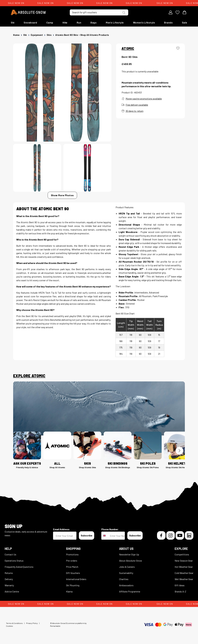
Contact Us (10, 554)
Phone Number (110, 529)
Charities (124, 579)
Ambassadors (126, 585)
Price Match (72, 567)
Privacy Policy (32, 623)
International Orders (76, 579)
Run (79, 22)
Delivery (9, 579)
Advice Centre (12, 591)
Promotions (72, 554)
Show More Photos (62, 195)
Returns (9, 573)
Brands (168, 22)
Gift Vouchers (73, 573)
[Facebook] (161, 535)
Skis (49, 35)
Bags (94, 22)
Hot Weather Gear (184, 567)
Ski (13, 22)
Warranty (9, 585)
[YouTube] (180, 535)
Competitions (182, 554)
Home (16, 35)
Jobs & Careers (127, 567)
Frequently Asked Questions (19, 567)
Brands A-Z (180, 591)
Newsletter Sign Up (129, 554)
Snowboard (30, 22)
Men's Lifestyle (115, 22)
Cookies (10, 626)
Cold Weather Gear (184, 573)
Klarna (69, 591)
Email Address (61, 529)
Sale (185, 22)
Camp (50, 22)
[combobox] (105, 536)
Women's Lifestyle (144, 22)
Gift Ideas (180, 585)
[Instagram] (171, 535)
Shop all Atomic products (95, 35)
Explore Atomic (29, 376)
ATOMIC (128, 48)
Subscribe (87, 535)
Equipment (37, 35)
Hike (65, 22)
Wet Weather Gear (184, 579)
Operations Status (14, 561)
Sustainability (126, 573)
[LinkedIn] (189, 535)
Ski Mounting (73, 585)
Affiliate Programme (130, 591)
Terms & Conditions (14, 623)
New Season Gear (184, 561)
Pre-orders (72, 561)
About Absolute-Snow (131, 561)
